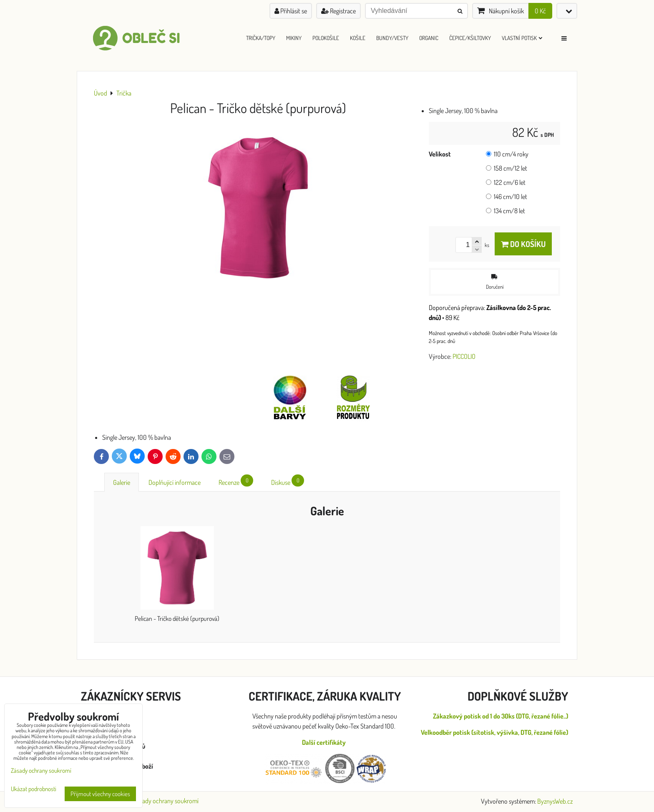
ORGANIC (429, 38)
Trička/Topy (261, 38)
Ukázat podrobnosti (34, 789)
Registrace (338, 11)
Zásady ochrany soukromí (166, 801)
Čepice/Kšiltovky (470, 38)
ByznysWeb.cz (555, 801)
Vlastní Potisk (522, 38)
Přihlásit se (291, 11)
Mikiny (294, 38)
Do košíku (523, 244)
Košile (358, 38)
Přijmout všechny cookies (100, 794)
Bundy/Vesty (392, 38)
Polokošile (326, 38)
